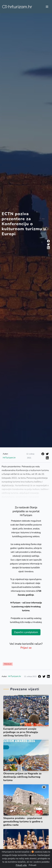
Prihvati (32, 865)
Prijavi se (26, 648)
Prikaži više (21, 865)
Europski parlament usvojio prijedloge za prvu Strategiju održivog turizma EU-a (21, 732)
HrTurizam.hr (9, 458)
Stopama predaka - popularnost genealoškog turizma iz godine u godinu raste (23, 822)
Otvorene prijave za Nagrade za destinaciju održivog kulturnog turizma (22, 777)
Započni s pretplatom (26, 632)
